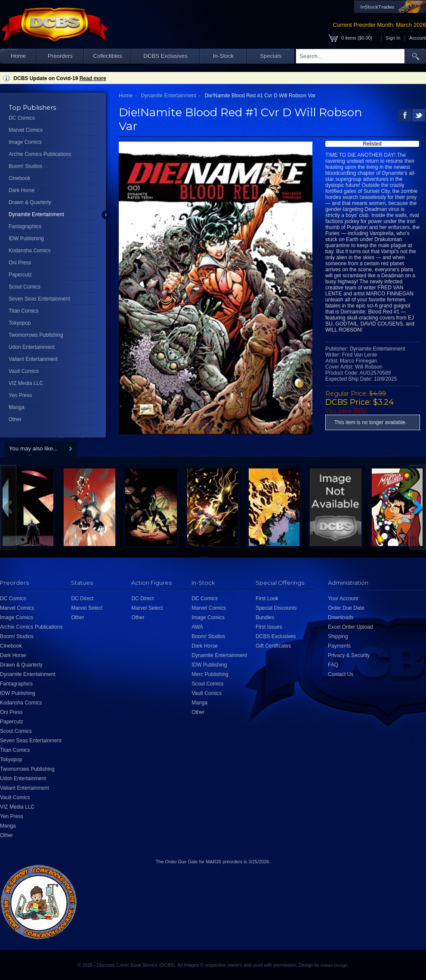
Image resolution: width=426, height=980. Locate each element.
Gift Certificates (273, 646)
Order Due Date (346, 608)
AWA (197, 627)
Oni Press (20, 263)
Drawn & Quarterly (30, 202)
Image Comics (25, 142)
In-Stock (223, 56)
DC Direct (82, 599)
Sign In (393, 38)
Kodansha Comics (29, 251)
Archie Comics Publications (40, 154)
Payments (339, 646)
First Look (267, 599)
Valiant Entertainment (33, 359)
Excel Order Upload (350, 627)
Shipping (338, 636)
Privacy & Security (349, 655)
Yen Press (20, 395)
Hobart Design (334, 965)
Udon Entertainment (32, 347)
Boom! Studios (25, 166)
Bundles (265, 617)
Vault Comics (24, 371)
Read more (93, 78)
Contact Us (341, 674)
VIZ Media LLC (26, 383)
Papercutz (20, 275)
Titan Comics (24, 311)
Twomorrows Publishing (36, 335)
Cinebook (20, 178)
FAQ (333, 665)
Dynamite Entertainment (36, 214)
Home (18, 56)
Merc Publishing (210, 674)
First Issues (269, 627)
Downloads (341, 617)
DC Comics (22, 118)
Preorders (60, 56)
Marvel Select (87, 608)
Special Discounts (276, 608)
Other (15, 419)
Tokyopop (20, 323)
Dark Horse (22, 190)
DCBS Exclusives (165, 56)
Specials (271, 56)
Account (418, 38)
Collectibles (107, 56)
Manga (17, 407)
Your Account (343, 599)
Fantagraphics (25, 226)
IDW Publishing (26, 239)
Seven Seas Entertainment (39, 299)
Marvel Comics (26, 130)
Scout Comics (25, 287)
